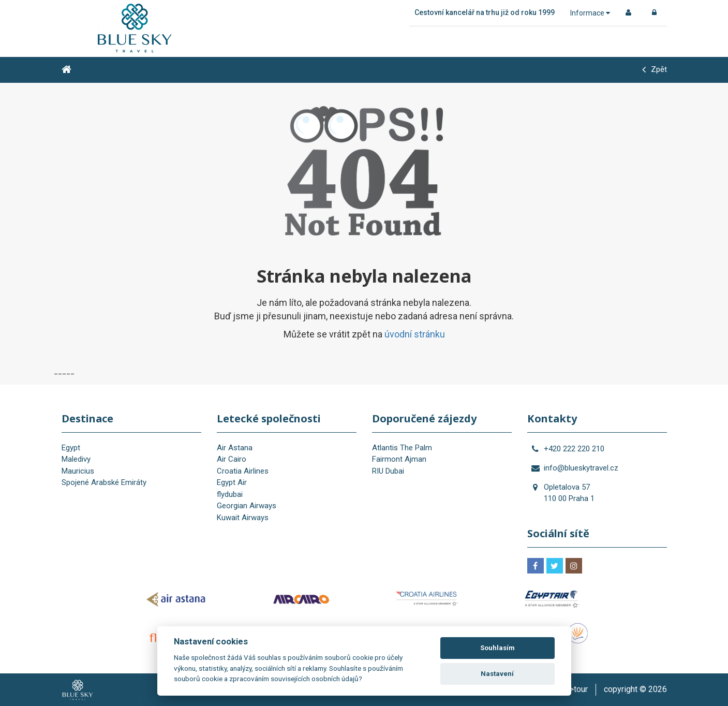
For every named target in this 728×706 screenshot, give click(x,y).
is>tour (575, 689)
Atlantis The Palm (402, 448)
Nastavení (497, 674)
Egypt (71, 448)
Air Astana (235, 448)
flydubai (230, 494)
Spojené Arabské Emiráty (104, 482)
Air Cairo (232, 459)
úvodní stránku (415, 334)
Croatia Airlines (243, 471)
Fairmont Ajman (399, 459)
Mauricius (78, 471)
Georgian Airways (247, 506)
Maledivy (76, 459)
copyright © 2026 (635, 689)
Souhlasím (497, 648)
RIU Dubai (388, 471)
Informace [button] (590, 13)
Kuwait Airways (243, 518)
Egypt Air (232, 482)
